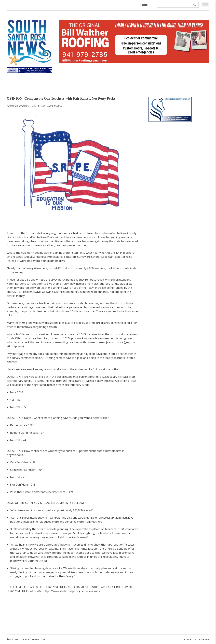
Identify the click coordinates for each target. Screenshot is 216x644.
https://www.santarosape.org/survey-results (72, 591)
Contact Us (190, 639)
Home (144, 5)
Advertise (204, 639)
